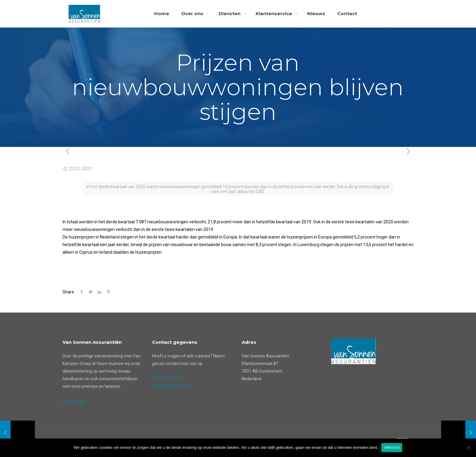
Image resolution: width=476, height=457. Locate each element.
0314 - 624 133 (166, 377)
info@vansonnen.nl (171, 385)
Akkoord (392, 447)
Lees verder (74, 402)
